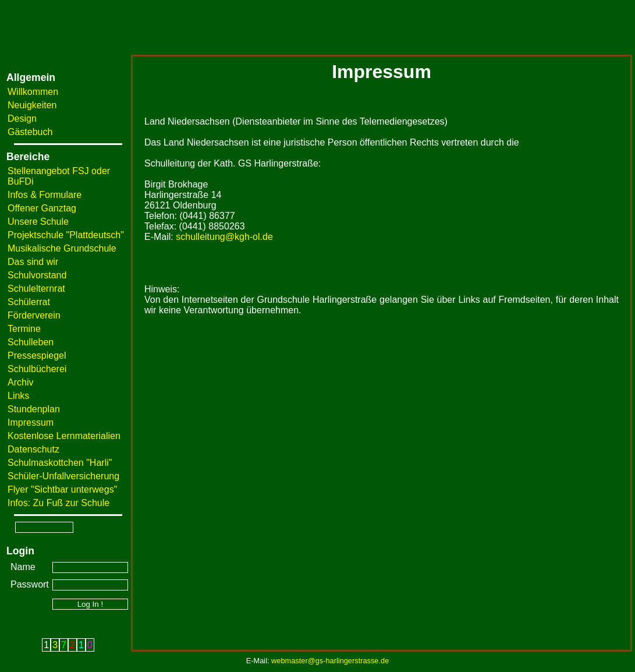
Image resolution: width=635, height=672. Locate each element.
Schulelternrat (36, 289)
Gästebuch (30, 132)
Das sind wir (33, 262)
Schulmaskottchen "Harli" (60, 463)
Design (22, 119)
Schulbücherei (37, 369)
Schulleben (31, 342)
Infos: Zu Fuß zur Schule (58, 503)
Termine (24, 329)
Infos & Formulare (45, 195)
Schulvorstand (37, 275)
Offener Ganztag (42, 208)
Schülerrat (29, 302)
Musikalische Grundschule (62, 248)
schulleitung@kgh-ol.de (224, 237)
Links (18, 396)
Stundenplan (34, 409)
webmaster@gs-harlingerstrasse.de (330, 661)
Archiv (20, 382)
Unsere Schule (38, 222)
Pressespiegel (37, 356)
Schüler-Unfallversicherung (63, 476)
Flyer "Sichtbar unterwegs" (62, 489)
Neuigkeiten (32, 105)
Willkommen (33, 92)
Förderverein (34, 315)
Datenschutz (33, 449)
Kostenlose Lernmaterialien (64, 436)
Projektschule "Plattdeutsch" (66, 235)
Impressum (31, 422)
